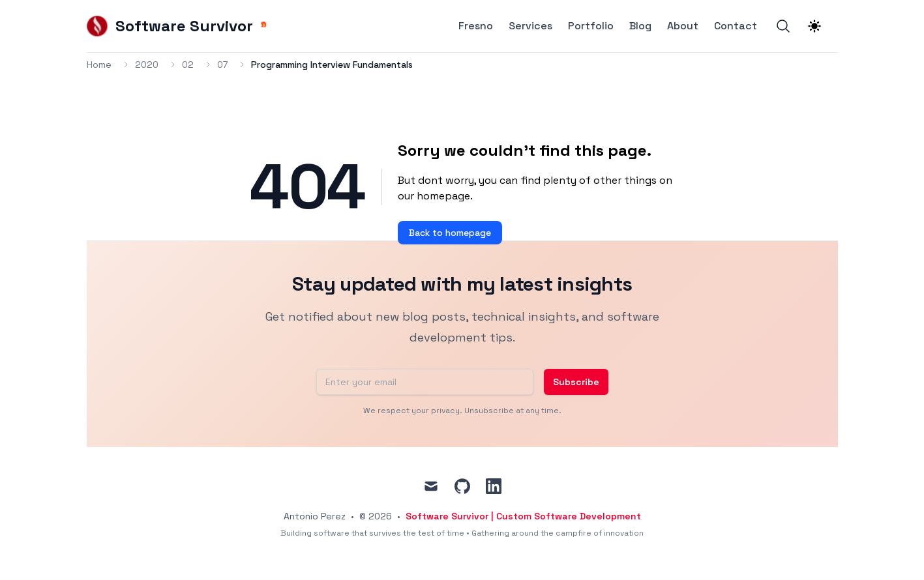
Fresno (476, 26)
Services (530, 26)
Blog (640, 26)
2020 (147, 65)
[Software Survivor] (178, 26)
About (683, 26)
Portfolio (591, 26)
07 (222, 65)
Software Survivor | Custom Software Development (523, 516)
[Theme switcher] (814, 26)
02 (188, 65)
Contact (736, 26)
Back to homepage (450, 233)
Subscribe (576, 382)
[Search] (783, 26)
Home (99, 65)
